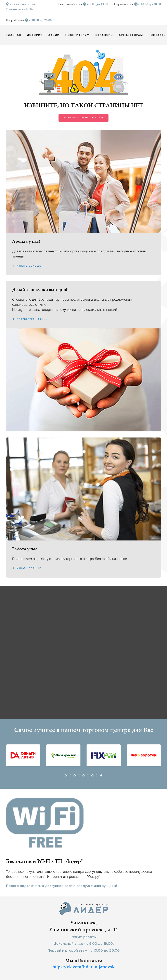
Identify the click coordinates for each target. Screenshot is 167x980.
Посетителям (78, 35)
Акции (54, 35)
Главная (14, 35)
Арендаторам (131, 35)
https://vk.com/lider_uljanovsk (83, 967)
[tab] (66, 775)
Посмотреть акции (30, 319)
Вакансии (104, 35)
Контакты (158, 35)
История (35, 35)
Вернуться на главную (83, 118)
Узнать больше (27, 266)
